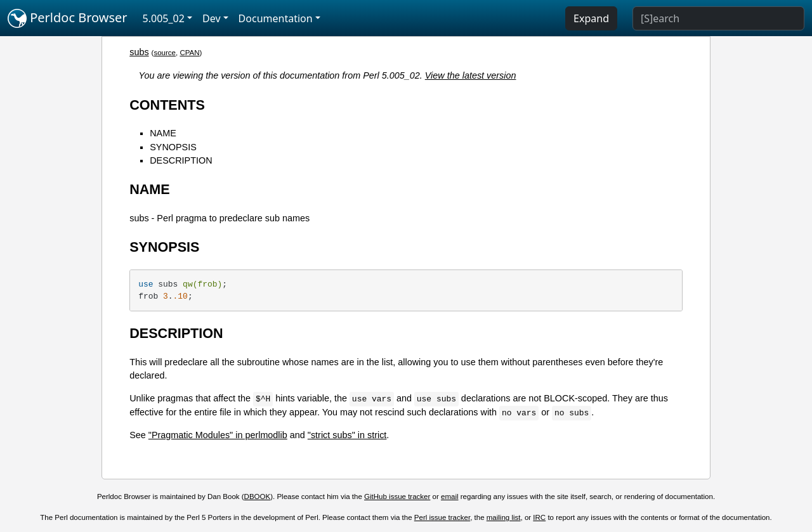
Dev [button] (212, 18)
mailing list (504, 517)
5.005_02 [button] (164, 18)
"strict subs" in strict (347, 435)
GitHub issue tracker (397, 496)
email (450, 496)
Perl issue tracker (442, 517)
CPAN (189, 53)
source (165, 53)
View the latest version (471, 75)
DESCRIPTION (181, 160)
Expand (591, 18)
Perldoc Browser (68, 18)
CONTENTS (167, 105)
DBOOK (258, 496)
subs (139, 52)
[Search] (718, 18)
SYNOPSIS (173, 147)
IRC (539, 517)
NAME (163, 133)
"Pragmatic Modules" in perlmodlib (218, 435)
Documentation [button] (276, 18)
